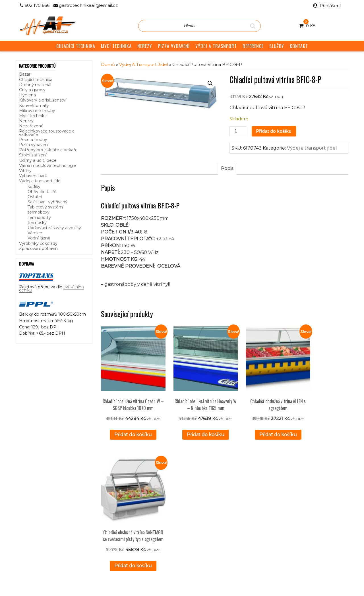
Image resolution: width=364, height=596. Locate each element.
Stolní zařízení (33, 155)
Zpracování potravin (38, 249)
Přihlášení (330, 6)
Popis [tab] (227, 168)
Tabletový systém (45, 207)
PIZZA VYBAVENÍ (174, 46)
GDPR (136, 518)
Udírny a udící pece (38, 160)
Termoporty (39, 218)
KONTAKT (299, 46)
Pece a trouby (33, 140)
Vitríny (25, 171)
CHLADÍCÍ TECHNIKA (76, 46)
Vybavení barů (33, 176)
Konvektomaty (34, 105)
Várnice (35, 233)
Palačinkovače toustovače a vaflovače (47, 133)
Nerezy (26, 121)
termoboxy (39, 212)
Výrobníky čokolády (38, 243)
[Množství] (238, 131)
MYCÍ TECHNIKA (116, 46)
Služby (136, 498)
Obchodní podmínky (150, 511)
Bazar (25, 74)
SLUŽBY (277, 46)
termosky (37, 223)
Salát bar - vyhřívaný (47, 202)
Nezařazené (31, 126)
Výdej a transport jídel (40, 181)
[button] (210, 83)
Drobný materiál (35, 85)
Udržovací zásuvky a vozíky (54, 228)
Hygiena (27, 95)
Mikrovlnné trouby (37, 111)
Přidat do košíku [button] (128, 425)
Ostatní (35, 197)
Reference (140, 505)
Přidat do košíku (274, 131)
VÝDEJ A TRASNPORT (216, 46)
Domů (108, 65)
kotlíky (34, 187)
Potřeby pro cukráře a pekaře (48, 150)
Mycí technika (33, 116)
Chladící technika (36, 80)
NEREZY (145, 46)
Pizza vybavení (34, 145)
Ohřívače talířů (42, 192)
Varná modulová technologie (48, 165)
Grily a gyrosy (32, 90)
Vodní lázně (39, 238)
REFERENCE (253, 46)
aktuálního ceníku (77, 515)
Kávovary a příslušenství (43, 100)
